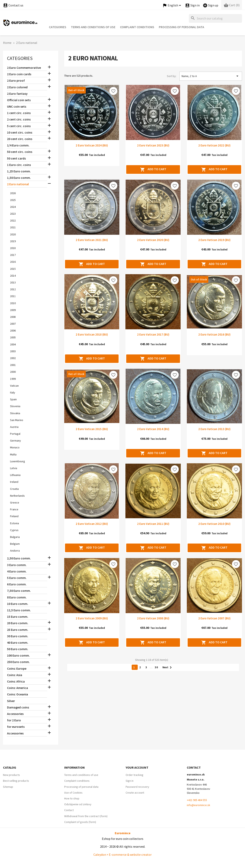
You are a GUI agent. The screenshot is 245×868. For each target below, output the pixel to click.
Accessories (15, 714)
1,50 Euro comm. (19, 178)
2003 (13, 351)
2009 (13, 310)
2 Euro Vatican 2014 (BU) (153, 429)
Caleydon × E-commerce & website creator (122, 855)
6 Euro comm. (17, 584)
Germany (16, 441)
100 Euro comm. (18, 655)
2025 (13, 200)
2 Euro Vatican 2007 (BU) (214, 618)
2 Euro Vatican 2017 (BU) (153, 334)
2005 (13, 337)
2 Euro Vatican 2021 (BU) (92, 240)
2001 (13, 365)
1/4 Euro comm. (18, 145)
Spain (13, 399)
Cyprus (14, 530)
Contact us (13, 5)
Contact (69, 810)
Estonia (14, 523)
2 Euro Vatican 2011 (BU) (153, 524)
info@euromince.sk (198, 805)
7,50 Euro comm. (19, 591)
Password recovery (137, 787)
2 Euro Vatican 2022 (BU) (214, 145)
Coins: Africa (16, 681)
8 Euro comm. (17, 597)
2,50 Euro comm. (19, 558)
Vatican (14, 386)
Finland (14, 516)
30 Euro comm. (18, 636)
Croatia (14, 489)
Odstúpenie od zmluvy (78, 804)
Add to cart (153, 169)
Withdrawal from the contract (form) (86, 816)
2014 (13, 276)
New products (11, 775)
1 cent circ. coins (19, 113)
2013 (13, 282)
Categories (58, 27)
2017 (13, 255)
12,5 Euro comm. (19, 610)
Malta (13, 454)
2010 (13, 303)
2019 (13, 241)
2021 (13, 227)
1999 (13, 379)
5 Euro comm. (17, 578)
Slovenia (15, 406)
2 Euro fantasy (17, 94)
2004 (13, 344)
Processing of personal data (181, 27)
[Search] (215, 18)
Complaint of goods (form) (80, 822)
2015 (13, 269)
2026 (13, 193)
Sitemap (8, 787)
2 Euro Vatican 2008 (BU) (153, 618)
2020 (13, 234)
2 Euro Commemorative (24, 68)
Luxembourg (18, 461)
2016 (13, 262)
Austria (14, 427)
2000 (13, 372)
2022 (13, 220)
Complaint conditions (137, 27)
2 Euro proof (16, 80)
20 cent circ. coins (20, 139)
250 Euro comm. (18, 662)
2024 (13, 207)
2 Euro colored (17, 87)
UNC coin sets (17, 106)
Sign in (130, 781)
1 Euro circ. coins (19, 165)
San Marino (17, 420)
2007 (13, 324)
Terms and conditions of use (93, 27)
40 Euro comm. (18, 643)
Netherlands (17, 496)
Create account (135, 793)
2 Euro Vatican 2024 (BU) (92, 145)
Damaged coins (18, 707)
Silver (11, 701)
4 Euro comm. (17, 571)
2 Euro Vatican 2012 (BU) (92, 524)
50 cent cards (16, 158)
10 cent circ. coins (20, 132)
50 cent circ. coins (20, 152)
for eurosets (16, 727)
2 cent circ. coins (19, 119)
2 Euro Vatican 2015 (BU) (92, 429)
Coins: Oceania (18, 694)
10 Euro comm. (18, 604)
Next (168, 667)
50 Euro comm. (18, 649)
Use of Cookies (73, 793)
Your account (137, 767)
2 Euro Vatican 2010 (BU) (214, 524)
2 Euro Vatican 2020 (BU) (153, 240)
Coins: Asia (15, 675)
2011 (13, 296)
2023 (13, 214)
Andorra (15, 551)
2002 (13, 358)
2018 (13, 248)
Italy (13, 392)
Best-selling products (16, 781)
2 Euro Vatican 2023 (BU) (153, 145)
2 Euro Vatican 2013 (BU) (214, 429)
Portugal (15, 434)
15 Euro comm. (18, 617)
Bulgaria (15, 537)
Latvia (14, 468)
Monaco (15, 447)
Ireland (14, 482)
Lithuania (15, 475)
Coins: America (18, 688)
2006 (13, 331)
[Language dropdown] (172, 6)
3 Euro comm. (17, 565)
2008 (13, 317)
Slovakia (15, 413)
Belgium (15, 544)
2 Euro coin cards (19, 74)
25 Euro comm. (18, 630)
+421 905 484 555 (197, 800)
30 (157, 667)
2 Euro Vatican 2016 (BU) (214, 334)
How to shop (72, 798)
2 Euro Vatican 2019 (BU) (214, 240)
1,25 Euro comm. (19, 171)
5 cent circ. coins (19, 126)
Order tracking (134, 775)
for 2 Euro (14, 720)
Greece (15, 502)
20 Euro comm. (18, 623)
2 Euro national (18, 184)
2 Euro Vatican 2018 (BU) (92, 334)
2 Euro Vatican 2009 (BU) (92, 618)
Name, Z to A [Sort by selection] (211, 76)
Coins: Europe (17, 668)
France (14, 509)
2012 (13, 289)
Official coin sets (19, 100)
